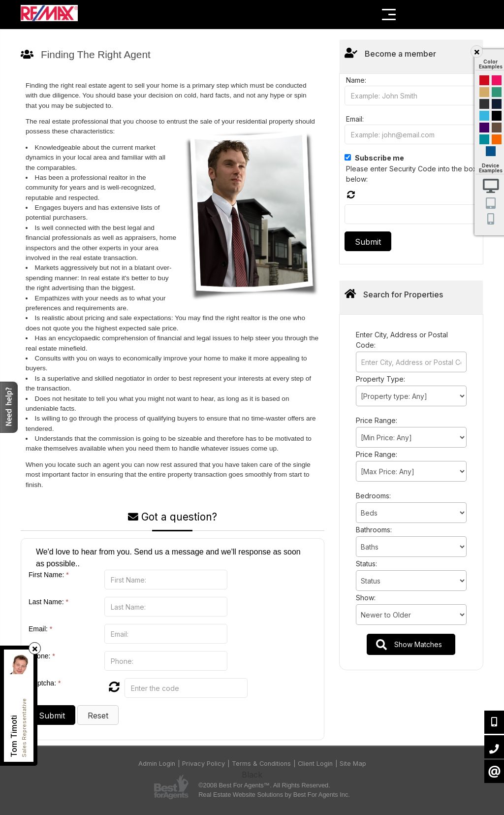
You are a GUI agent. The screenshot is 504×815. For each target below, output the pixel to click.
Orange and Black (497, 139)
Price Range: (377, 420)
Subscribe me (379, 158)
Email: (40, 629)
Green (497, 92)
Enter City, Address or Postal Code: (402, 340)
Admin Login (157, 764)
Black (497, 116)
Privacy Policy (204, 764)
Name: (356, 80)
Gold (484, 92)
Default (491, 151)
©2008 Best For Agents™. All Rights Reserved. (264, 785)
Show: (366, 598)
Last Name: (48, 602)
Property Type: (380, 379)
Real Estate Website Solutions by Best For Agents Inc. (274, 795)
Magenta (497, 80)
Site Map (353, 764)
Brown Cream (497, 128)
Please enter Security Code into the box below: (411, 174)
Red (484, 80)
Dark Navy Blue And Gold (497, 104)
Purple (484, 128)
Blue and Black (484, 139)
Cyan (484, 116)
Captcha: (45, 683)
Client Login (315, 764)
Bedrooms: (373, 496)
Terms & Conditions (261, 764)
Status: (366, 564)
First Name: (49, 575)
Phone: (42, 656)
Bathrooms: (374, 530)
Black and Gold (484, 104)
